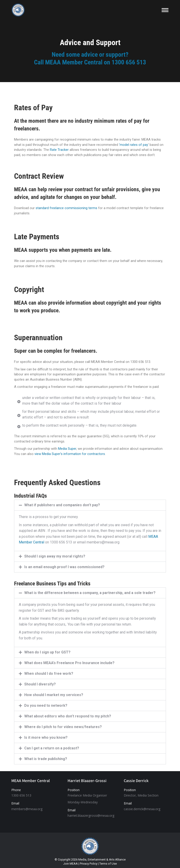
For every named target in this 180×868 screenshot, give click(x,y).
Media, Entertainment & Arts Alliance (102, 859)
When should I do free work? (49, 674)
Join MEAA (71, 864)
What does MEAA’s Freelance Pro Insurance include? (69, 663)
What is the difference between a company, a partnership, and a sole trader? (90, 593)
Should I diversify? (40, 684)
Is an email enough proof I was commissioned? (64, 567)
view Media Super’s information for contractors (70, 454)
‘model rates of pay (134, 145)
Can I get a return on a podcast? (52, 748)
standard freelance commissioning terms (66, 208)
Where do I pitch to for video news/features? (63, 727)
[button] (90, 505)
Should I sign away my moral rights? (55, 556)
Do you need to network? (46, 705)
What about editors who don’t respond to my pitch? (68, 716)
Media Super (67, 449)
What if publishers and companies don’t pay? (62, 505)
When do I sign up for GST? (47, 652)
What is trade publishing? (46, 759)
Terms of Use (108, 864)
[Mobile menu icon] (165, 10)
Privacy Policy (89, 864)
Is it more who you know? (46, 737)
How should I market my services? (54, 695)
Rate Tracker (59, 150)
